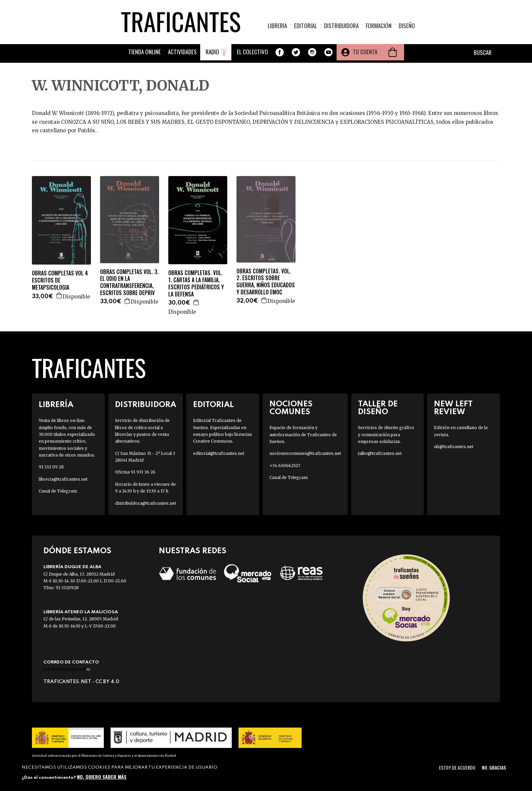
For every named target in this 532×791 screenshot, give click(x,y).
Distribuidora (341, 26)
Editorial (306, 26)
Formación (379, 26)
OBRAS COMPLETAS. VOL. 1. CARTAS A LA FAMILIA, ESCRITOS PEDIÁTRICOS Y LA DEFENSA (196, 283)
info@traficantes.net (67, 669)
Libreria (277, 26)
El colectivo (252, 52)
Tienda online (145, 52)
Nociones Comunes (291, 408)
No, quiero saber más (102, 777)
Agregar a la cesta (59, 295)
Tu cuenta (365, 52)
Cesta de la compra (393, 52)
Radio (212, 52)
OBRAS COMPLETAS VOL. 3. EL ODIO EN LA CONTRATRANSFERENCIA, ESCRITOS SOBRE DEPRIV (129, 282)
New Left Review (453, 408)
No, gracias (494, 767)
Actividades (182, 52)
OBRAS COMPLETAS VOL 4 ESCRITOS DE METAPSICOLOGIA (60, 280)
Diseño (407, 26)
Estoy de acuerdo (457, 767)
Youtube (328, 52)
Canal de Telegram (58, 491)
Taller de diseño (378, 408)
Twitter (296, 52)
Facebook (280, 52)
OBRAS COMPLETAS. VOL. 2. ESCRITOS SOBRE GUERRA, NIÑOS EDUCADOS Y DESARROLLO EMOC (266, 282)
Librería (56, 405)
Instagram (312, 52)
